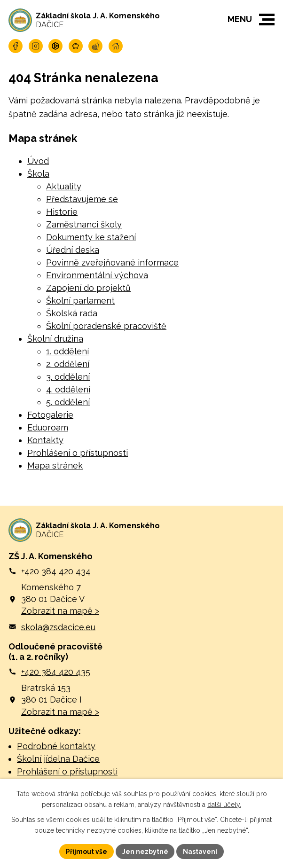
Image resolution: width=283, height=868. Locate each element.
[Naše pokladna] (76, 46)
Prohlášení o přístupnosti (78, 453)
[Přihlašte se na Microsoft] (55, 46)
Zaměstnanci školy (84, 224)
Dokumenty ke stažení (91, 237)
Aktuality (64, 186)
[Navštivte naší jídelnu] (95, 46)
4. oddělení (68, 389)
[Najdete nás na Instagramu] (36, 46)
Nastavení (200, 851)
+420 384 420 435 (56, 672)
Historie (62, 212)
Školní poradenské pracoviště (106, 326)
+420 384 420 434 (56, 571)
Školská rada (72, 313)
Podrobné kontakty (56, 747)
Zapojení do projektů (88, 288)
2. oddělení (68, 364)
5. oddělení (68, 402)
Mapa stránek (55, 465)
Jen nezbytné (145, 851)
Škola (38, 174)
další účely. (224, 804)
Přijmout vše (86, 851)
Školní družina (55, 339)
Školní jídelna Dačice (58, 759)
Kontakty (45, 440)
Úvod (38, 161)
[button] (267, 20)
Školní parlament (80, 301)
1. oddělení (67, 351)
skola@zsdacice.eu (58, 627)
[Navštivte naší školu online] (116, 46)
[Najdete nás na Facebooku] (16, 46)
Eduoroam (48, 427)
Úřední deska (73, 250)
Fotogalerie (50, 415)
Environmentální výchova (97, 275)
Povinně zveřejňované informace (112, 262)
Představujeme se (82, 199)
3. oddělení (68, 377)
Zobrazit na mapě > (60, 611)
